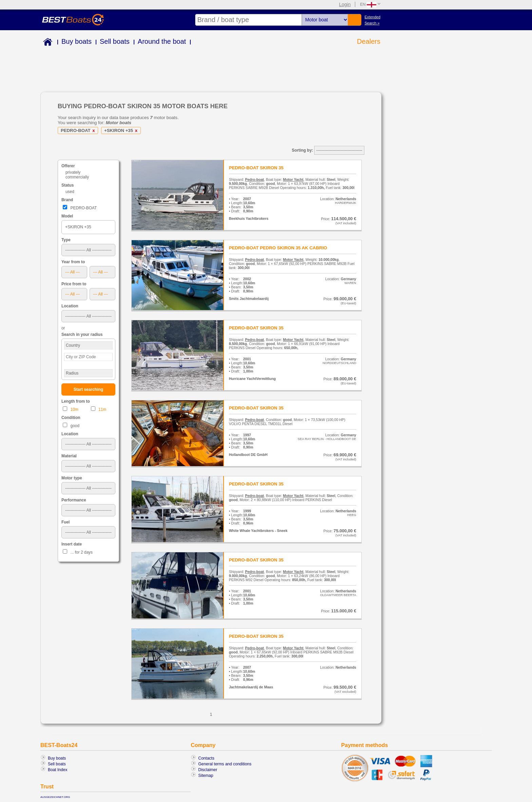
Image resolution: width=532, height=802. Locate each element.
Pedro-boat (254, 179)
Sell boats (115, 41)
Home (46, 43)
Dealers (369, 41)
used (70, 192)
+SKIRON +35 (122, 130)
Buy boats (77, 41)
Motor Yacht (293, 179)
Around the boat (162, 41)
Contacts (206, 758)
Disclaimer (208, 770)
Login (345, 4)
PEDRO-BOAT (79, 130)
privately (73, 172)
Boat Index (58, 770)
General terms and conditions (225, 764)
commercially (77, 177)
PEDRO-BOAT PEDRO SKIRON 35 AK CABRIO (278, 248)
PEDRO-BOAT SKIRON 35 (256, 168)
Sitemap (206, 776)
